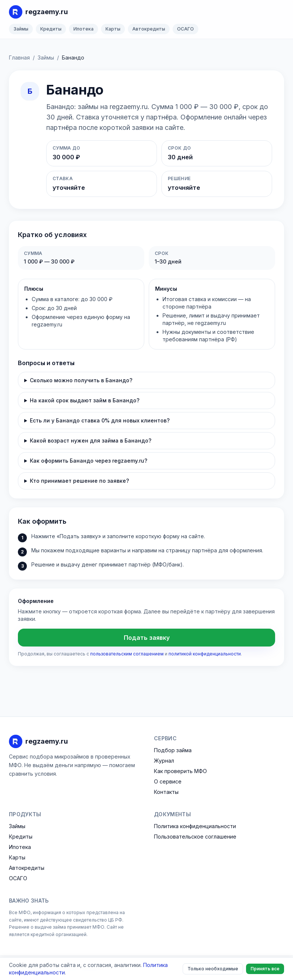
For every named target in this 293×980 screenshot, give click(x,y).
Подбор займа (173, 750)
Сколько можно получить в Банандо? (81, 380)
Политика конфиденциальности (195, 826)
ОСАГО (185, 29)
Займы (21, 29)
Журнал (164, 761)
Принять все (265, 969)
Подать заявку (147, 638)
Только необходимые (213, 969)
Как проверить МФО (180, 771)
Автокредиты (149, 29)
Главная (19, 58)
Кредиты (51, 29)
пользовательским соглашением (127, 654)
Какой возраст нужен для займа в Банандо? (91, 440)
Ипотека (84, 29)
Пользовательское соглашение (195, 837)
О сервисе (168, 781)
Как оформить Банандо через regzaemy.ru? (89, 461)
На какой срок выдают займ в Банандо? (85, 400)
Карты (113, 29)
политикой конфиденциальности (205, 654)
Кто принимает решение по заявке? (79, 481)
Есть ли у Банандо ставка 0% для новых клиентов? (100, 420)
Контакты (166, 792)
